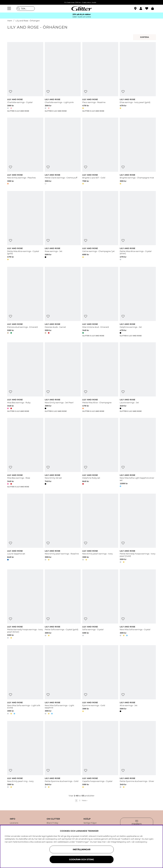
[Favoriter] (148, 9)
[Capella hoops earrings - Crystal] (100, 755)
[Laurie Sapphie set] (25, 529)
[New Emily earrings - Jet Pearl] (63, 377)
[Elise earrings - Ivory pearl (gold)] (138, 77)
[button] (142, 9)
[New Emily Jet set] (63, 453)
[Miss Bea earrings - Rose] (25, 453)
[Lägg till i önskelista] (10, 92)
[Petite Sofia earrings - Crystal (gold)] (63, 605)
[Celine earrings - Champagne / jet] (100, 226)
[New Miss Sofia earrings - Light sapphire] (63, 680)
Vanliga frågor (90, 823)
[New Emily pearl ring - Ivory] (25, 755)
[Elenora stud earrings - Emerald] (25, 302)
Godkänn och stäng (82, 859)
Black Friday (53, 823)
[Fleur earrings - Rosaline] (100, 77)
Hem (10, 21)
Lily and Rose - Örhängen (28, 21)
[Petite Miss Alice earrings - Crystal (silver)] (138, 226)
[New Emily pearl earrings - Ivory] (100, 529)
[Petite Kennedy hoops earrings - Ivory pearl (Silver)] (25, 605)
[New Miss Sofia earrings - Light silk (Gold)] (25, 680)
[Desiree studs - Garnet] (63, 302)
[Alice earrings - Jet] (138, 680)
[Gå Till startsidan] (82, 9)
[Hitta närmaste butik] (136, 9)
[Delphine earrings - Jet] (138, 302)
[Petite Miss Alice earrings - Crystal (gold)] (25, 226)
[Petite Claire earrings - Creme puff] (63, 152)
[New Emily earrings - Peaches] (25, 152)
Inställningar (82, 849)
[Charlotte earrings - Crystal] (25, 77)
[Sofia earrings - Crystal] (100, 605)
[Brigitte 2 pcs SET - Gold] (100, 152)
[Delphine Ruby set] (100, 453)
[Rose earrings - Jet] (63, 226)
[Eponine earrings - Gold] (100, 680)
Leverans (14, 823)
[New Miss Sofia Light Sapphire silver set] (138, 453)
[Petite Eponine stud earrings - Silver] (138, 755)
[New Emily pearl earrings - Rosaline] (63, 529)
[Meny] (10, 9)
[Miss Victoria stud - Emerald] (100, 302)
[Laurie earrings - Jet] (138, 377)
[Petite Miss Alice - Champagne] (100, 377)
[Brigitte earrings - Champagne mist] (138, 152)
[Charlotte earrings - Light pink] (63, 77)
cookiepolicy (141, 842)
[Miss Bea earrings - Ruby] (25, 377)
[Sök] (26, 9)
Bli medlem (137, 822)
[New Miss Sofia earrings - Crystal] (138, 605)
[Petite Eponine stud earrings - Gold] (63, 755)
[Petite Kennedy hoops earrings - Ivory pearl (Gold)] (138, 529)
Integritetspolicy (118, 842)
